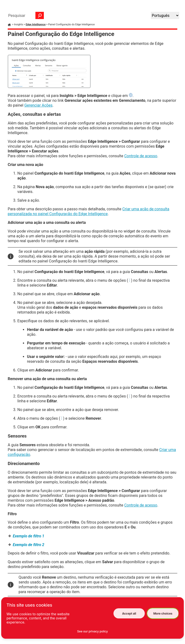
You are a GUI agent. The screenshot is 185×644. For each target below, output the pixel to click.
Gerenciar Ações (38, 105)
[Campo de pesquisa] (25, 15)
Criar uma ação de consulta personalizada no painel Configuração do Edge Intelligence (89, 211)
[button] (40, 15)
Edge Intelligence (36, 24)
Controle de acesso (141, 156)
